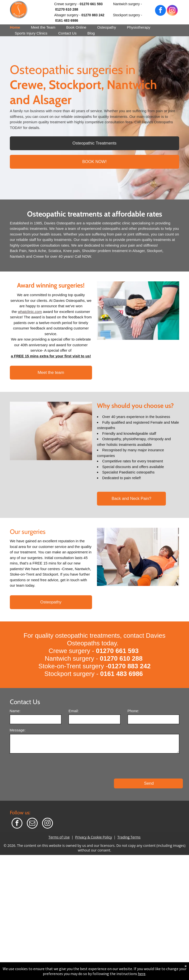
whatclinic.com (30, 312)
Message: (18, 730)
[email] (32, 802)
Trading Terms (129, 815)
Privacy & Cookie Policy (93, 815)
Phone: (133, 711)
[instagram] (172, 11)
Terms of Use (59, 815)
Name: (15, 711)
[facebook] (160, 11)
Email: (74, 711)
